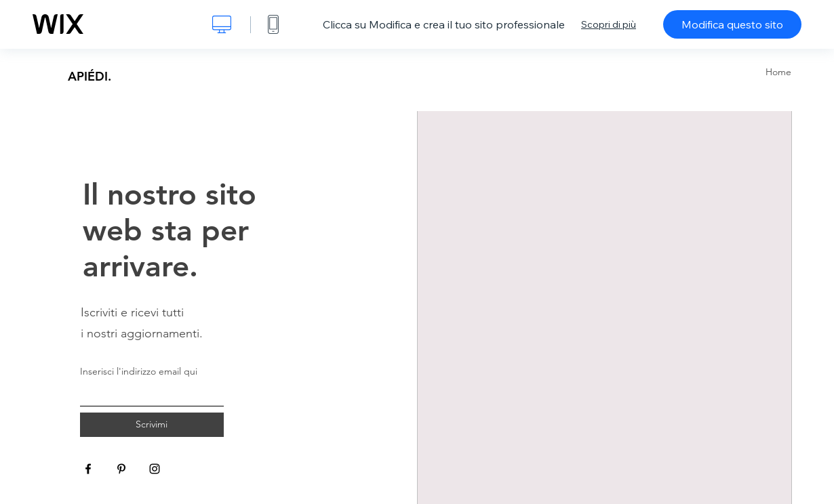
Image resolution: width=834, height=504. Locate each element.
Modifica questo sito (732, 24)
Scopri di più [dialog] (609, 24)
